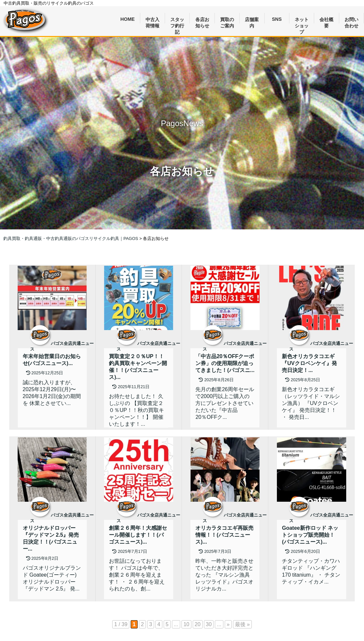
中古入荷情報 (152, 20)
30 (209, 624)
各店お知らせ (202, 20)
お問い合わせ (351, 20)
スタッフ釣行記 (177, 20)
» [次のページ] (228, 624)
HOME (128, 19)
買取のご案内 (227, 20)
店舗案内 (252, 20)
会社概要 (326, 20)
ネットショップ (302, 20)
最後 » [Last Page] (242, 624)
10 (186, 624)
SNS (277, 19)
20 (198, 624)
